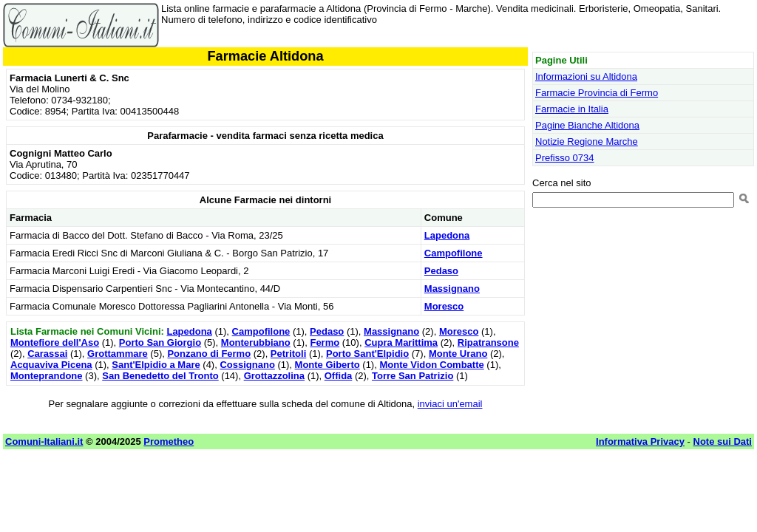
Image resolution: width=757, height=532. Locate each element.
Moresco (444, 306)
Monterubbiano (256, 342)
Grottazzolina (274, 376)
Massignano (452, 289)
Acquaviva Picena (51, 365)
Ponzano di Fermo (209, 354)
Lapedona (447, 235)
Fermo (325, 342)
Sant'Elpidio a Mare (156, 365)
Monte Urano (458, 354)
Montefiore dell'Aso (55, 342)
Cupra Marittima (401, 342)
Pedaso (441, 271)
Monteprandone (47, 376)
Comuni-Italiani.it (44, 441)
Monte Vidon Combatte (431, 365)
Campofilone (454, 253)
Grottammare (118, 354)
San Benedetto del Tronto (160, 376)
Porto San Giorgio (160, 342)
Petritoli (288, 354)
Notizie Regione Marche (587, 141)
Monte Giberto (327, 365)
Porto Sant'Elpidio (367, 354)
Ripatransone (488, 342)
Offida (339, 376)
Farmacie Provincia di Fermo (597, 93)
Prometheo (169, 441)
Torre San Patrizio (413, 376)
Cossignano (247, 365)
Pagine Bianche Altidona (587, 125)
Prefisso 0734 (565, 158)
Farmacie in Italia (572, 109)
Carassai (47, 354)
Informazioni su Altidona (586, 76)
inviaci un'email (450, 404)
